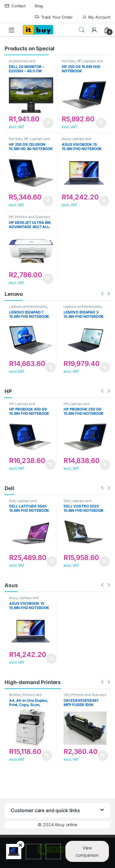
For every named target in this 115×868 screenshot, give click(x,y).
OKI (67, 695)
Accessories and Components (22, 63)
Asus (66, 139)
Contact (15, 6)
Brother (15, 695)
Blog (39, 6)
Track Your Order (54, 17)
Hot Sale (68, 61)
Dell (12, 501)
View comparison (87, 851)
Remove (21, 845)
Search (82, 30)
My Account (96, 17)
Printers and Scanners (32, 217)
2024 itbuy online (60, 825)
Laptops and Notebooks (77, 141)
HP (79, 61)
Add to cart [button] (48, 123)
